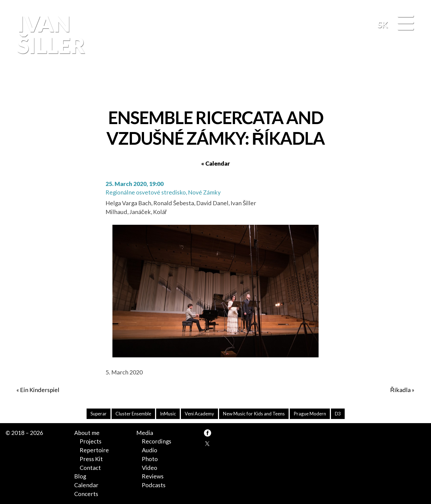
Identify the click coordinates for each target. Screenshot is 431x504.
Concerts (86, 494)
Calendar (86, 485)
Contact (90, 468)
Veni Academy (199, 414)
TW (208, 444)
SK (383, 24)
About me (87, 433)
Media (145, 433)
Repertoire (94, 450)
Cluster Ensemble (133, 414)
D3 (338, 414)
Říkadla (400, 390)
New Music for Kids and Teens (254, 414)
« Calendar (216, 163)
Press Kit (91, 459)
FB (413, 81)
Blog (80, 476)
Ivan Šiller (50, 35)
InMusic (168, 414)
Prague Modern (310, 414)
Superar (99, 414)
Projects (91, 441)
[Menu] (406, 23)
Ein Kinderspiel (40, 390)
